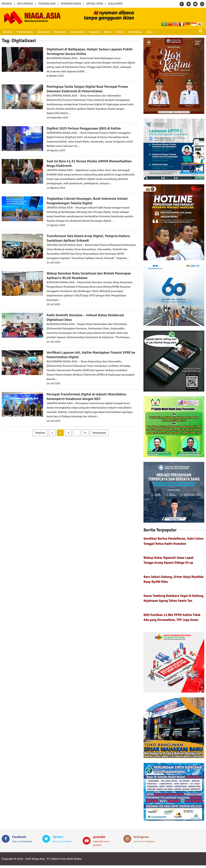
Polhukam (59, 32)
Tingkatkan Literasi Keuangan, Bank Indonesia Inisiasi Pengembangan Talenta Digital (87, 201)
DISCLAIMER (115, 4)
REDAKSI (7, 4)
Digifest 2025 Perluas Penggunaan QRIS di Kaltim (84, 128)
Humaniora (43, 32)
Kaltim (107, 32)
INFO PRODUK (25, 4)
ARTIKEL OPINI (95, 4)
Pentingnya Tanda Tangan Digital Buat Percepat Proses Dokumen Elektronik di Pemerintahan (87, 89)
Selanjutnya (99, 433)
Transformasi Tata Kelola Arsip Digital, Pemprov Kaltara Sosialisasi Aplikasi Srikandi (88, 238)
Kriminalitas (134, 32)
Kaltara (119, 32)
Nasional (94, 32)
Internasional (77, 32)
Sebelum (40, 433)
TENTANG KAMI (47, 4)
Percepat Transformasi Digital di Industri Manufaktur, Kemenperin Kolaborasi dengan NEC (87, 397)
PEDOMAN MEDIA (71, 4)
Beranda (7, 32)
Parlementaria (25, 32)
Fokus (148, 32)
